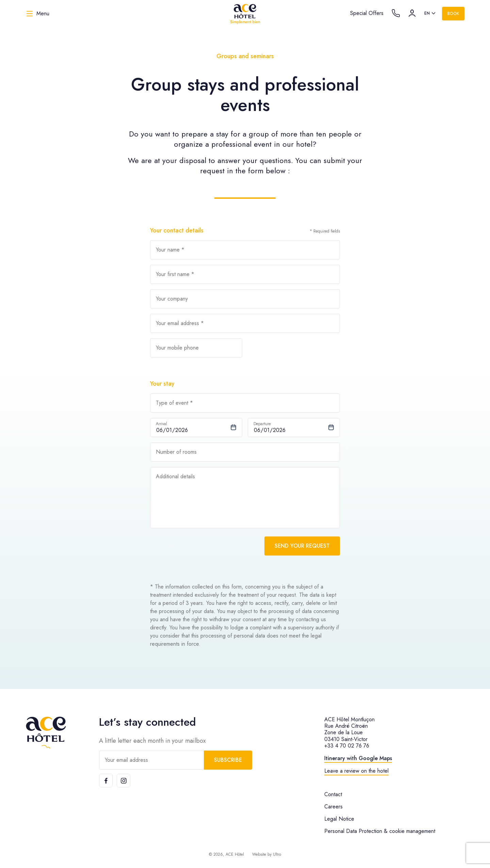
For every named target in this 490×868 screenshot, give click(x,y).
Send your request (302, 546)
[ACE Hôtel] (245, 14)
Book (453, 14)
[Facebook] (106, 781)
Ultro (277, 854)
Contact (333, 794)
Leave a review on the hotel (356, 771)
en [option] (427, 13)
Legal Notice (339, 819)
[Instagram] (124, 781)
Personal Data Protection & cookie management (380, 831)
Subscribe (228, 760)
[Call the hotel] (396, 13)
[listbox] (430, 14)
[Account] (412, 13)
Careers (333, 807)
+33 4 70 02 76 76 (347, 746)
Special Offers (367, 13)
